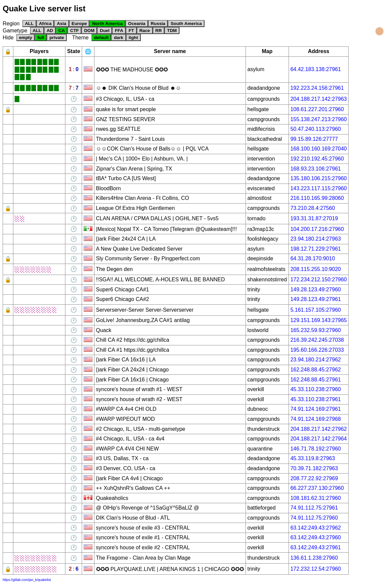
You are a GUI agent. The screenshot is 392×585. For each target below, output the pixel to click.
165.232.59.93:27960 (315, 330)
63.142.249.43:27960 (315, 537)
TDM (172, 31)
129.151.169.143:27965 (318, 320)
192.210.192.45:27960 (317, 159)
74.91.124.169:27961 (315, 409)
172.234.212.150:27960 (318, 279)
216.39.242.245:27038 (317, 340)
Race (145, 31)
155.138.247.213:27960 (318, 119)
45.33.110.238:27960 (315, 389)
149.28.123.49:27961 (315, 299)
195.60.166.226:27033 (317, 350)
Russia (158, 24)
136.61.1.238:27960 (314, 558)
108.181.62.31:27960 (315, 498)
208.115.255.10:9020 (315, 269)
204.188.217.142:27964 (318, 439)
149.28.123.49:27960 (315, 289)
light (133, 38)
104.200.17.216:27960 (317, 229)
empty (26, 38)
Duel (105, 31)
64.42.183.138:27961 (315, 69)
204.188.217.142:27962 (318, 429)
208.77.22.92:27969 (314, 478)
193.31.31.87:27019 (314, 218)
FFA (119, 31)
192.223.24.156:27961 (317, 88)
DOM (89, 31)
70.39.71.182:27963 (314, 468)
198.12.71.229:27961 (315, 249)
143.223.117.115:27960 (318, 188)
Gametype (15, 31)
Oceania (137, 24)
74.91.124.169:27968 (315, 419)
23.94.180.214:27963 (315, 239)
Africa (45, 24)
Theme (80, 38)
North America (107, 24)
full (41, 38)
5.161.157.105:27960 (315, 310)
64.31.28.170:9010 (312, 258)
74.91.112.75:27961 (314, 508)
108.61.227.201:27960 (317, 109)
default (101, 38)
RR (159, 31)
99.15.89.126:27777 (314, 139)
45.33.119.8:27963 (312, 458)
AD (50, 31)
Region (11, 24)
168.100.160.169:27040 (318, 149)
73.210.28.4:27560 (312, 208)
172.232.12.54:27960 (315, 569)
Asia (61, 24)
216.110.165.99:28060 (317, 198)
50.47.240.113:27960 (315, 129)
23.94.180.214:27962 (315, 360)
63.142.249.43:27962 (315, 528)
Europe (79, 24)
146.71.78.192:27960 (315, 449)
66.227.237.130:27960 (317, 488)
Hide (8, 38)
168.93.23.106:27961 (315, 169)
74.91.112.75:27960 (314, 518)
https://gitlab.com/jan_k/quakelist (27, 580)
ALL (29, 24)
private (57, 38)
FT (131, 31)
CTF (74, 31)
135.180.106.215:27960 (318, 178)
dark (118, 38)
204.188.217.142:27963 (318, 99)
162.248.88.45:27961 (315, 380)
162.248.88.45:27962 (315, 370)
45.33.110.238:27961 (315, 399)
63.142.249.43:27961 (315, 547)
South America (186, 24)
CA (62, 31)
